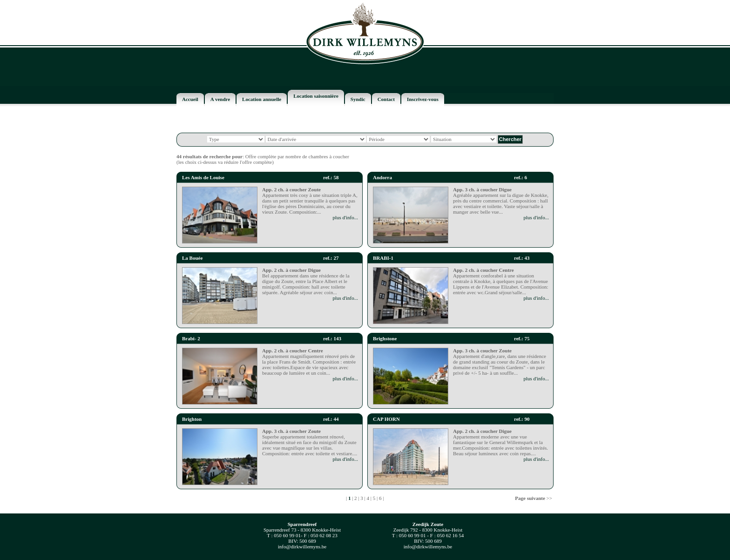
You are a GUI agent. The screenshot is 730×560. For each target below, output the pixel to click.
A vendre (220, 99)
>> (534, 498)
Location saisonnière (316, 96)
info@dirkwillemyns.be (302, 547)
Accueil (190, 99)
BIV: (293, 541)
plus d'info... (345, 217)
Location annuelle (262, 99)
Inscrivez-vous (423, 99)
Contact (386, 99)
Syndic (358, 99)
